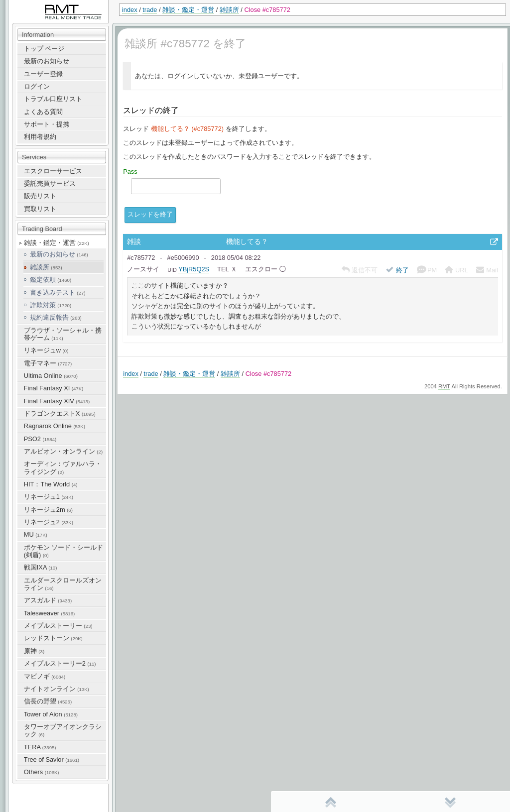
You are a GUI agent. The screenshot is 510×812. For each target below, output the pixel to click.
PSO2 (40, 439)
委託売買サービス (50, 183)
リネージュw (46, 350)
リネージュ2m (48, 510)
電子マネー (48, 363)
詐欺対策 (51, 305)
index (130, 10)
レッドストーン (53, 638)
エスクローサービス (53, 171)
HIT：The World (51, 484)
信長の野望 (48, 701)
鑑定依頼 (51, 280)
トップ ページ (44, 49)
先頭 (331, 802)
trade (150, 10)
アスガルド (48, 600)
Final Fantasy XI (54, 388)
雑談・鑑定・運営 (188, 10)
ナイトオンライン (57, 689)
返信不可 (360, 270)
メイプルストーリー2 (60, 663)
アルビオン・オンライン (63, 451)
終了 (397, 270)
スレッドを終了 (150, 214)
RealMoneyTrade (33, 5)
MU (36, 534)
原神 (34, 651)
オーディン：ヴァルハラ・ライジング (63, 467)
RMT (444, 386)
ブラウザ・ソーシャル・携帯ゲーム (63, 334)
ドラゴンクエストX (60, 413)
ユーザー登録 (43, 74)
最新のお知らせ (47, 61)
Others (42, 772)
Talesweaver (49, 613)
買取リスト (40, 209)
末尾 (450, 802)
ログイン (37, 86)
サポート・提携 (47, 124)
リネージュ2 (49, 522)
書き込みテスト (58, 292)
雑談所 (229, 10)
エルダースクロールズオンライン (63, 584)
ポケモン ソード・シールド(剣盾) (64, 551)
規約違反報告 (56, 317)
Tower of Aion (51, 714)
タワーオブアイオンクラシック (63, 730)
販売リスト (40, 196)
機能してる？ (247, 241)
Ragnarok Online (55, 426)
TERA (40, 747)
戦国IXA (41, 567)
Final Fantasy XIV (57, 401)
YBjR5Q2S (194, 269)
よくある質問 (43, 112)
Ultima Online (51, 376)
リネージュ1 (49, 497)
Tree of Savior (52, 759)
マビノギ (45, 676)
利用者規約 (40, 137)
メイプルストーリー (58, 626)
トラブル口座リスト (53, 99)
